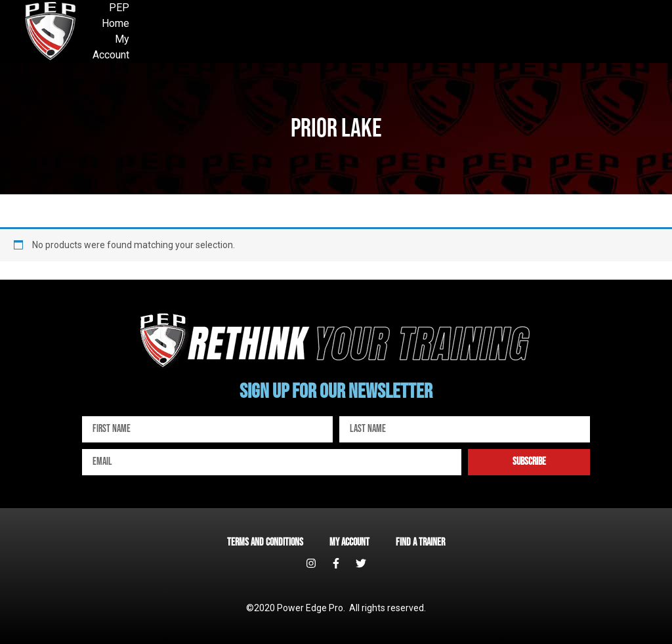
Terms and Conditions (265, 543)
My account (349, 543)
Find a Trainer (420, 543)
